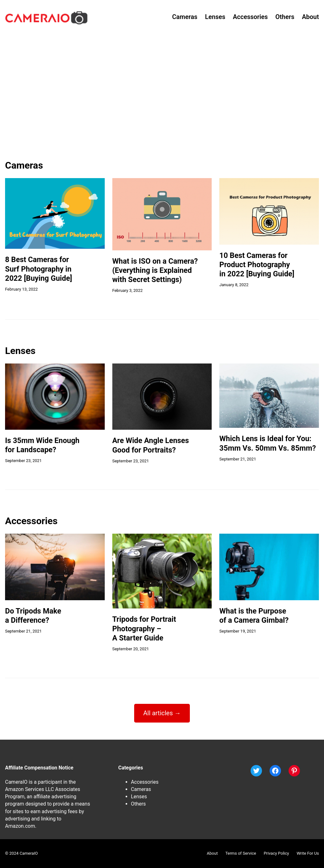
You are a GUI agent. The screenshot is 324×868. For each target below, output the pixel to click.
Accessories (145, 782)
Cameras (141, 789)
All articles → (162, 713)
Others (138, 804)
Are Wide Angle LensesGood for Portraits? (151, 445)
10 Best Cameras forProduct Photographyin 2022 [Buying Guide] (257, 265)
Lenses (139, 797)
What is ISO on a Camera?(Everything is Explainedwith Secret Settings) (155, 270)
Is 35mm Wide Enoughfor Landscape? (42, 445)
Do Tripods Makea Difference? (33, 616)
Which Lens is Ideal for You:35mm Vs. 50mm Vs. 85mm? (268, 443)
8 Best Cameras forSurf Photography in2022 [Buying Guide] (39, 269)
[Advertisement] (162, 100)
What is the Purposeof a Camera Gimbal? (254, 616)
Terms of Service (241, 853)
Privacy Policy (276, 853)
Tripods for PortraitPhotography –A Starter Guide (144, 629)
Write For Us (308, 853)
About (212, 853)
